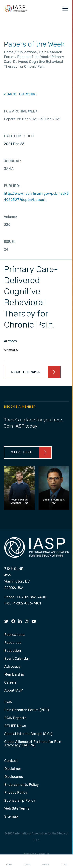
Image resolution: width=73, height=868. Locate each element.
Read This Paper (26, 372)
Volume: (10, 217)
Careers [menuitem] (11, 683)
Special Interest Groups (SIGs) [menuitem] (29, 734)
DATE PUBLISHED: (19, 136)
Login (64, 861)
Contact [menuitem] (11, 761)
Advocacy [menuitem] (13, 667)
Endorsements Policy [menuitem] (22, 785)
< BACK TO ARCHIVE (21, 94)
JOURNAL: (12, 161)
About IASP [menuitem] (14, 691)
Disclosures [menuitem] (14, 777)
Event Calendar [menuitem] (17, 659)
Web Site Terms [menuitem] (17, 809)
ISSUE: (9, 242)
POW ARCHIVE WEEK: (21, 111)
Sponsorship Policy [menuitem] (20, 801)
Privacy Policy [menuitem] (16, 793)
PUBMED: (12, 186)
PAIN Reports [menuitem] (15, 718)
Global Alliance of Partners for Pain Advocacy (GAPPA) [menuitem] (33, 744)
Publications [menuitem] (14, 635)
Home (9, 861)
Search (46, 861)
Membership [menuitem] (14, 675)
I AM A (27, 861)
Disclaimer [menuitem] (13, 769)
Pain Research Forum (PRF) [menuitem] (27, 710)
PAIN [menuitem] (8, 702)
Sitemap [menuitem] (11, 817)
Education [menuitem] (13, 651)
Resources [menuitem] (13, 643)
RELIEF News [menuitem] (15, 726)
